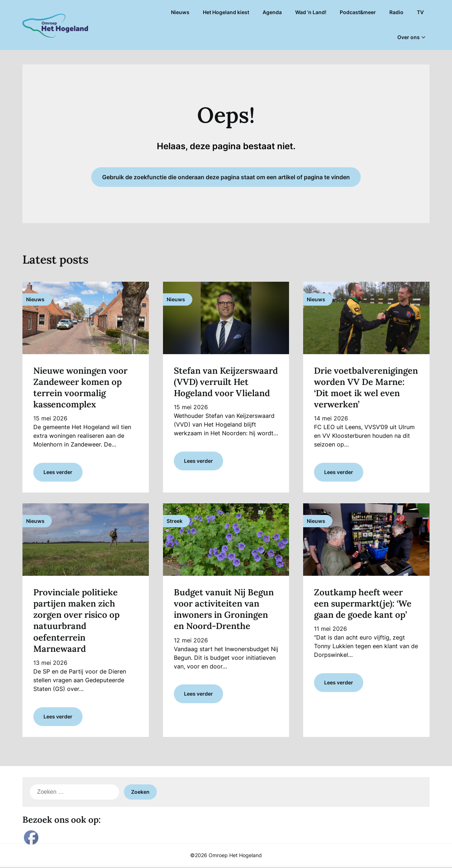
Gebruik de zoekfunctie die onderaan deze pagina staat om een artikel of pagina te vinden (226, 177)
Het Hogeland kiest (226, 12)
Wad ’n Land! (311, 12)
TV (420, 12)
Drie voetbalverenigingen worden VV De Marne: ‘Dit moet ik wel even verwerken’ (366, 388)
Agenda (272, 12)
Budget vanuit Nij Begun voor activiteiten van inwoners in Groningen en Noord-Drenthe (224, 610)
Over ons (409, 37)
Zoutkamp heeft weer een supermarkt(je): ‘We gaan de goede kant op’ (363, 604)
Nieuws (180, 12)
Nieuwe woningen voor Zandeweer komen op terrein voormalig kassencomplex (80, 388)
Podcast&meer (358, 12)
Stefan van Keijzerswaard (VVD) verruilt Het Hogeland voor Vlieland (226, 382)
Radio (396, 12)
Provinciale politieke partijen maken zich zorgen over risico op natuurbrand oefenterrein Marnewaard (76, 621)
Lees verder (58, 472)
